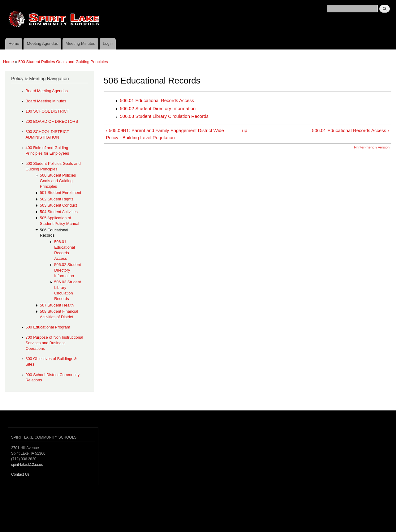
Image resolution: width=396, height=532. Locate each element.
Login (108, 43)
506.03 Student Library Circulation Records (164, 116)
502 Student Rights (57, 199)
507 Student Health (57, 305)
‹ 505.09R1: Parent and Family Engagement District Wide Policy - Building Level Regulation (165, 134)
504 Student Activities (59, 212)
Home (14, 43)
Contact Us (20, 474)
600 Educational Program (48, 327)
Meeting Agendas (42, 43)
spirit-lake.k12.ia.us (27, 465)
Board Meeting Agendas (46, 91)
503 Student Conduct (58, 205)
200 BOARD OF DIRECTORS (52, 121)
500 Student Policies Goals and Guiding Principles (63, 62)
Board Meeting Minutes (46, 101)
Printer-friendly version (372, 147)
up (245, 130)
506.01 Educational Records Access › (350, 130)
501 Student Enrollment (61, 193)
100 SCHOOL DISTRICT (47, 111)
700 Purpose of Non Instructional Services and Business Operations (54, 343)
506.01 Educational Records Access (157, 100)
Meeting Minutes (80, 43)
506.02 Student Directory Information (158, 108)
